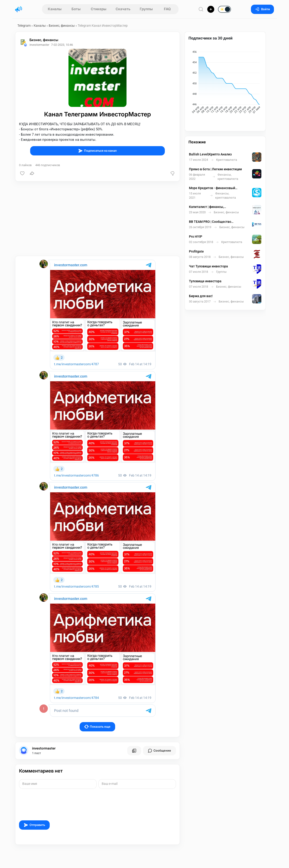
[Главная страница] (19, 9)
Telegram (24, 26)
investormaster (44, 748)
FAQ (167, 9)
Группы (146, 9)
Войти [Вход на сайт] (262, 9)
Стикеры (99, 9)
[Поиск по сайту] (201, 9)
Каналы (55, 9)
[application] (225, 83)
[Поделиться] (32, 173)
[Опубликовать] (211, 9)
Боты (76, 9)
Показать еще (97, 727)
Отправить (34, 825)
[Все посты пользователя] (134, 751)
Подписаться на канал (97, 151)
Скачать (123, 9)
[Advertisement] (97, 219)
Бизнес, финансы (62, 26)
